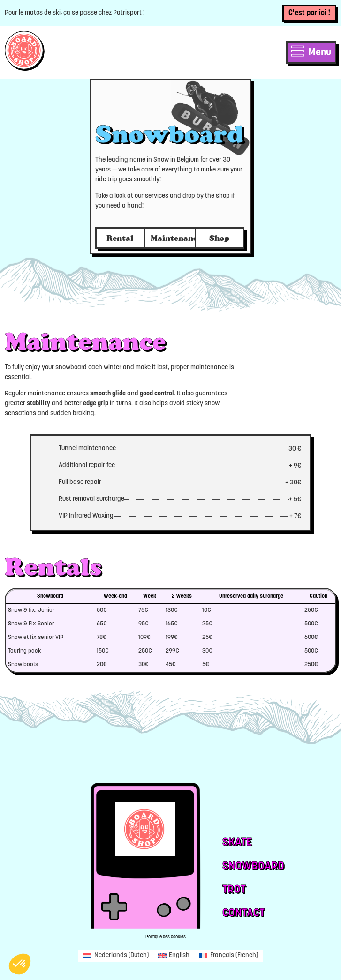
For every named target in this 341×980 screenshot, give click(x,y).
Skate (237, 843)
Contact (243, 913)
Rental (120, 238)
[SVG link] (25, 51)
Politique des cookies (166, 937)
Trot (234, 890)
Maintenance (176, 238)
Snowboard (253, 867)
